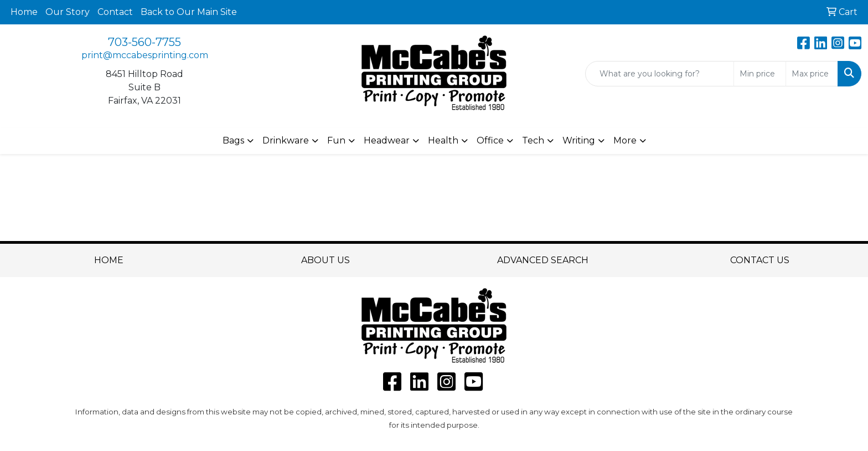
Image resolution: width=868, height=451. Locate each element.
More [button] (625, 140)
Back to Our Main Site (189, 12)
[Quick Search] (660, 74)
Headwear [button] (387, 140)
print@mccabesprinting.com (145, 55)
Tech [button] (533, 140)
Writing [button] (579, 140)
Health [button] (443, 140)
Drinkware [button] (286, 140)
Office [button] (490, 140)
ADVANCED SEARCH (543, 260)
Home (24, 12)
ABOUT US (325, 260)
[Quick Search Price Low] (760, 74)
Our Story (68, 12)
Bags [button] (233, 140)
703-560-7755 (144, 42)
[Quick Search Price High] (812, 74)
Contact (115, 12)
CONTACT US (760, 260)
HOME (109, 260)
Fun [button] (336, 140)
